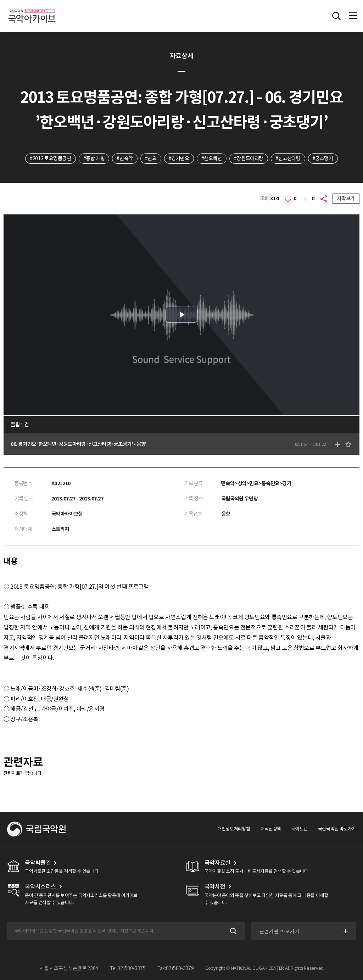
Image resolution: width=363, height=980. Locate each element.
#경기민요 (179, 158)
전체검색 (336, 16)
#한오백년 (212, 158)
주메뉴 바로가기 (0, 0)
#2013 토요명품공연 (50, 158)
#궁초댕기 (323, 158)
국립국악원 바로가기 (337, 829)
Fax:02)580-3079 (175, 968)
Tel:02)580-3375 (128, 968)
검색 (233, 931)
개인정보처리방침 (234, 829)
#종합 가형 (94, 158)
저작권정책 (271, 829)
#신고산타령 (288, 158)
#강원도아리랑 (249, 158)
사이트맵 (300, 829)
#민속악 (125, 158)
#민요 (151, 158)
